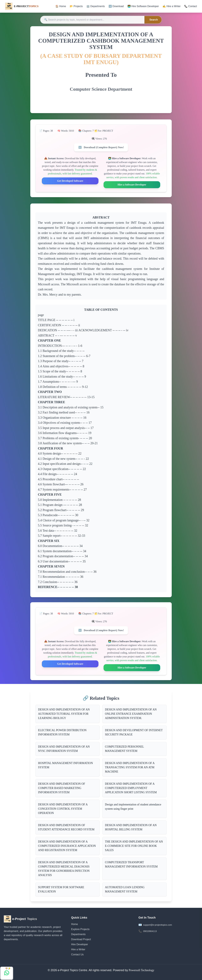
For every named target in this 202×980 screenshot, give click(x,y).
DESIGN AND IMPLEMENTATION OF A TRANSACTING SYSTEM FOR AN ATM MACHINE (130, 767)
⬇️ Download (116, 6)
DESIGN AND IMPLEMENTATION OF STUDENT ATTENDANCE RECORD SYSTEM (66, 827)
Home (75, 924)
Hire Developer (80, 944)
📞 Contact (191, 6)
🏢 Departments (96, 6)
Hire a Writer (78, 949)
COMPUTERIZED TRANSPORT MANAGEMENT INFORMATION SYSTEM (131, 864)
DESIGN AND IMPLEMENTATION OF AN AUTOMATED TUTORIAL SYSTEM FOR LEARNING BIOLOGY (64, 714)
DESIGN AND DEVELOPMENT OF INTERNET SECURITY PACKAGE (134, 732)
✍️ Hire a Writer (172, 6)
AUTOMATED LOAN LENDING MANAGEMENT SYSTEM (125, 889)
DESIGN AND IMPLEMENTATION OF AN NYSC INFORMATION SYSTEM (64, 749)
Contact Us (77, 954)
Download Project (81, 939)
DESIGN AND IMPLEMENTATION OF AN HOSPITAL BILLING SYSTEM (131, 827)
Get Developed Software (70, 181)
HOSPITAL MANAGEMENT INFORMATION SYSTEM (65, 765)
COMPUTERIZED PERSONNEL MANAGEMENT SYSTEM (125, 749)
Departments (78, 934)
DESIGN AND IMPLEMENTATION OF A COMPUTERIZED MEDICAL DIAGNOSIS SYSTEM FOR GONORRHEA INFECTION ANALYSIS (64, 869)
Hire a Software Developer (132, 185)
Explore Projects (80, 929)
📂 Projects (76, 6)
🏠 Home (61, 6)
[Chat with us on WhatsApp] (7, 973)
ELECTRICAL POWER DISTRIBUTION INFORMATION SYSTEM (62, 732)
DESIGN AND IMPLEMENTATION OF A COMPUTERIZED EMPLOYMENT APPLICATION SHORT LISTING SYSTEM (131, 788)
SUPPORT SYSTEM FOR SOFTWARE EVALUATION (61, 889)
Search (154, 20)
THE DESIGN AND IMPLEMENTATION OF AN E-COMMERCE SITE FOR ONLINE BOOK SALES (134, 846)
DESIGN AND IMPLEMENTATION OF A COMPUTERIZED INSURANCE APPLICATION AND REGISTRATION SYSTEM (67, 846)
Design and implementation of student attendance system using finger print (133, 807)
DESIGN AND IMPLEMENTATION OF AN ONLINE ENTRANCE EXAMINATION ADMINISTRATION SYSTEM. (131, 714)
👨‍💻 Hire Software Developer (143, 6)
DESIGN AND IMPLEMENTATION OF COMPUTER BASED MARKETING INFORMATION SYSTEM (62, 788)
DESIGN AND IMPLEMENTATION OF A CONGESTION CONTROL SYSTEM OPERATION (63, 809)
